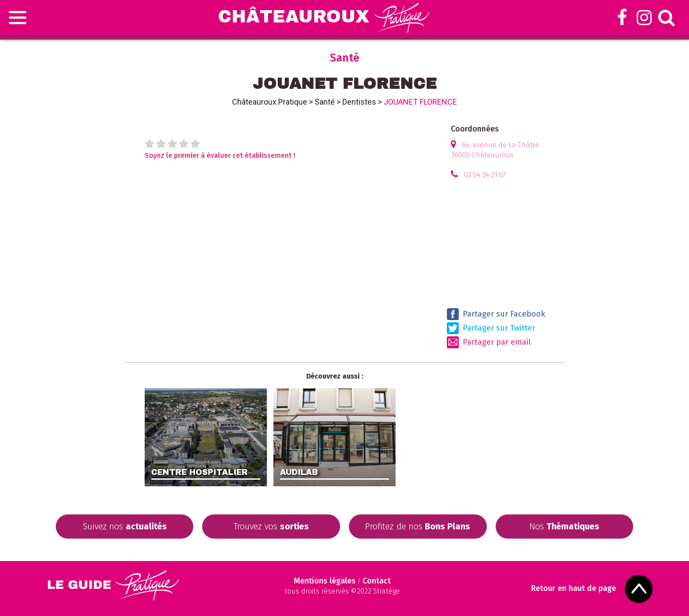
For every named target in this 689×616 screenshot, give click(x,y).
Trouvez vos (271, 526)
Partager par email (489, 342)
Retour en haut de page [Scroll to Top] (574, 589)
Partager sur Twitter (491, 328)
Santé (325, 102)
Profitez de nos (418, 526)
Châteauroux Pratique (270, 102)
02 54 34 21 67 (485, 175)
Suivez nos (125, 526)
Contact (377, 581)
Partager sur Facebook (496, 314)
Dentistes (359, 102)
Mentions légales (325, 581)
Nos (564, 526)
